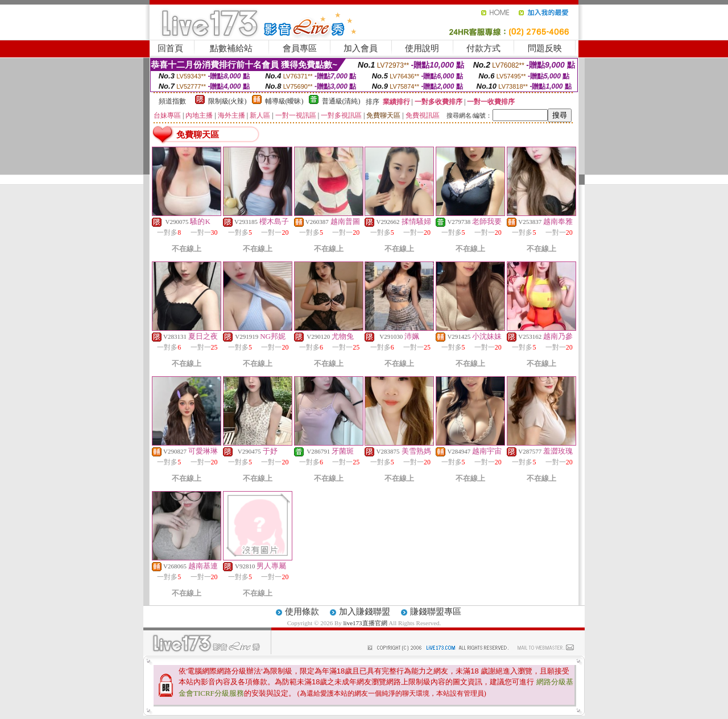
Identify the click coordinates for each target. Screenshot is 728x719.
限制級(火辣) (227, 101)
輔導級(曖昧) (284, 101)
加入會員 (361, 48)
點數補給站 (231, 48)
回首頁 (170, 48)
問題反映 (545, 48)
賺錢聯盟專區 (436, 612)
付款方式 (483, 48)
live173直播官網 (365, 623)
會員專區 (300, 48)
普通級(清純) (341, 101)
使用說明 (422, 48)
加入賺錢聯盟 (365, 612)
